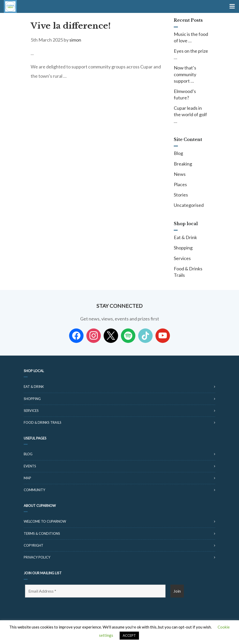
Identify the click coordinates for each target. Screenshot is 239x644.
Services (182, 258)
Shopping (183, 248)
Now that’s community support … (185, 74)
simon (75, 40)
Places (180, 184)
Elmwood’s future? (185, 94)
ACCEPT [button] (129, 635)
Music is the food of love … (191, 37)
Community (34, 490)
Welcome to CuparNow (45, 521)
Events (30, 466)
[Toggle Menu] (232, 6)
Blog (178, 153)
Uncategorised (189, 205)
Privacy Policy (37, 557)
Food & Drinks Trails (188, 272)
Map (27, 478)
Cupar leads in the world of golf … (190, 114)
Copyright (34, 545)
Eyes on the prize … (191, 54)
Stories (181, 195)
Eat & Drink (185, 237)
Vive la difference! (71, 26)
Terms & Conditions (42, 533)
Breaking (183, 164)
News (180, 174)
